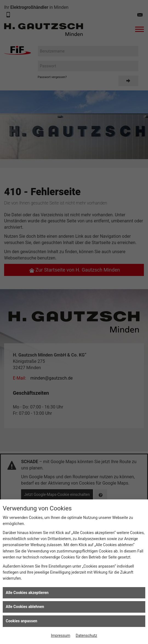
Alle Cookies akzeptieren (27, 593)
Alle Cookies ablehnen (25, 607)
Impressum (61, 635)
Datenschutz (86, 635)
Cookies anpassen (22, 621)
